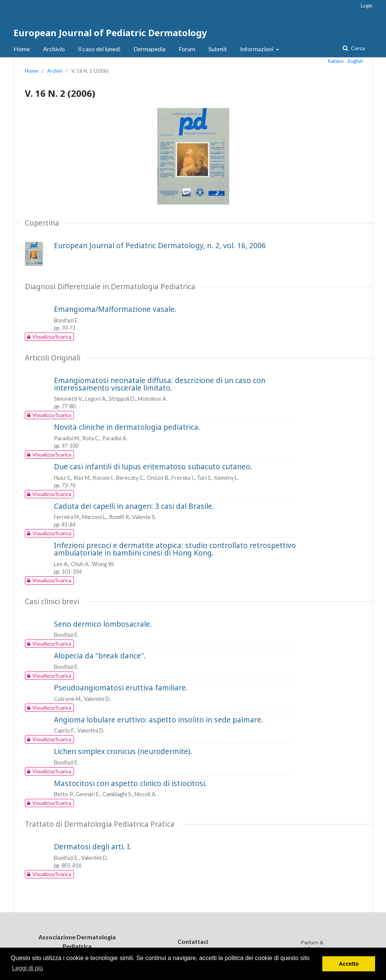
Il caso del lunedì (99, 49)
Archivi (55, 71)
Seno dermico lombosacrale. (103, 624)
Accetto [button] (349, 964)
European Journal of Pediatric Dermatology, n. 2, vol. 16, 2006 (160, 245)
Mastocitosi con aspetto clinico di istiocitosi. (130, 783)
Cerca (357, 48)
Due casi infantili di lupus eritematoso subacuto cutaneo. (153, 466)
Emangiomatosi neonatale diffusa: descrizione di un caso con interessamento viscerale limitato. (160, 384)
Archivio (54, 49)
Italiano (336, 61)
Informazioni (257, 49)
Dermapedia (149, 49)
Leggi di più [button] (28, 968)
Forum (187, 49)
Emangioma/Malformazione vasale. (115, 309)
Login (367, 6)
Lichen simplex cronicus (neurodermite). (123, 751)
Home (22, 49)
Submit (218, 49)
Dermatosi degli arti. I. (93, 846)
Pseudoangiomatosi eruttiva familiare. (121, 688)
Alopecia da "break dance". (100, 656)
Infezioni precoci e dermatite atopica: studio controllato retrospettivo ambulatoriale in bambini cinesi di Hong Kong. (175, 549)
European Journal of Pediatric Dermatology (110, 33)
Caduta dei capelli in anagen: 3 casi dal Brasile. (134, 506)
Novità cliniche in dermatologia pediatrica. (127, 427)
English (355, 61)
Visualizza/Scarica (48, 337)
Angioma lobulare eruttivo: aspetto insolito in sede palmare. (159, 720)
